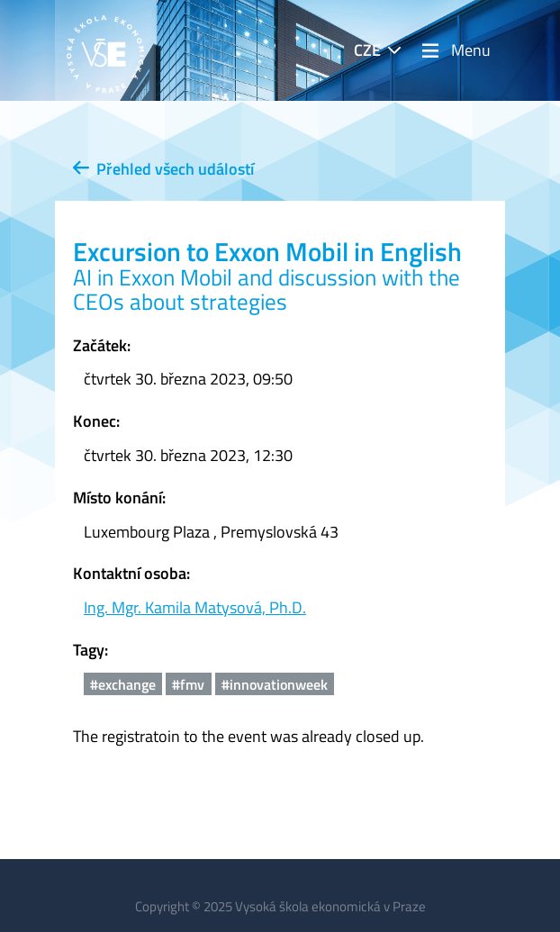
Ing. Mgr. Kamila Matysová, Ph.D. (195, 607)
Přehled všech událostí (163, 169)
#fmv (188, 684)
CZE (367, 50)
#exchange (123, 684)
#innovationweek (275, 684)
